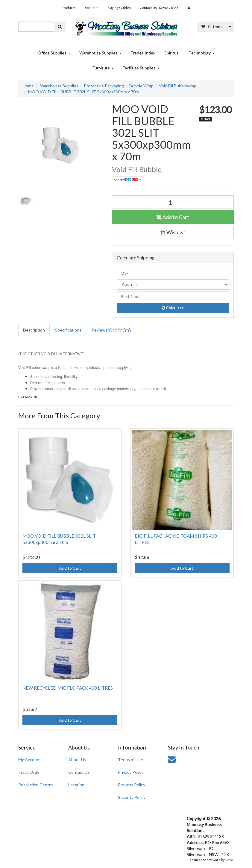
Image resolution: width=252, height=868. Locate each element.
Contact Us (79, 772)
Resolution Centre (36, 785)
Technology (202, 53)
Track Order (30, 772)
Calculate (173, 308)
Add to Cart (173, 217)
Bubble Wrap (141, 86)
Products (69, 8)
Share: (127, 180)
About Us (92, 8)
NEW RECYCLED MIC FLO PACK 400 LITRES (68, 688)
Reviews (111, 330)
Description (34, 330)
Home (28, 86)
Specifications (68, 330)
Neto (229, 860)
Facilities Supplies (141, 68)
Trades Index (143, 53)
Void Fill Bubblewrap (178, 86)
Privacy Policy (131, 772)
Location (76, 785)
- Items (212, 26)
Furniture (103, 68)
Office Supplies (54, 53)
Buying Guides (119, 8)
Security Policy (132, 797)
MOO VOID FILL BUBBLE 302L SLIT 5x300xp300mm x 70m (84, 92)
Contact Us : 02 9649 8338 (159, 8)
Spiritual (172, 53)
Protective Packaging (104, 86)
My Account (30, 760)
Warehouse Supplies (100, 53)
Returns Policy (132, 785)
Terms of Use (130, 760)
